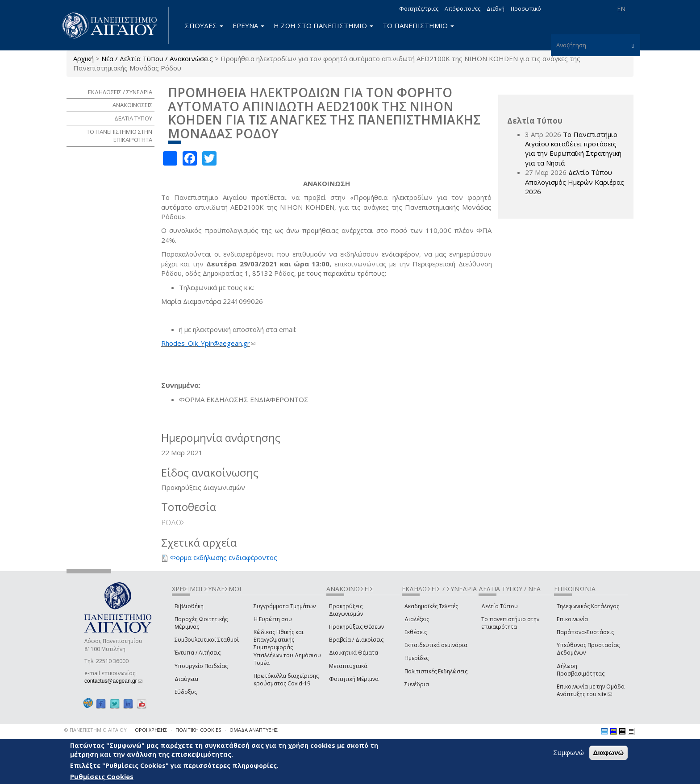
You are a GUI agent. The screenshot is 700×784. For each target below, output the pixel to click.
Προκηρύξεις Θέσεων (356, 627)
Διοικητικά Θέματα (354, 653)
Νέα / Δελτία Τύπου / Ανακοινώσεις (157, 58)
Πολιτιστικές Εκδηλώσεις (436, 671)
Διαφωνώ (609, 753)
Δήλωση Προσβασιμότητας (581, 670)
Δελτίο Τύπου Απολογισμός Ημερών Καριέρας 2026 (575, 182)
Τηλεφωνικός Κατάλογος (588, 606)
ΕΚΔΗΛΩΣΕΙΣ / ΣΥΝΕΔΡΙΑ (120, 92)
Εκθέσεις (416, 632)
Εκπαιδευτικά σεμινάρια (436, 645)
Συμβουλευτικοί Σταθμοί (207, 640)
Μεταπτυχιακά (348, 666)
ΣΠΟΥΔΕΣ (204, 25)
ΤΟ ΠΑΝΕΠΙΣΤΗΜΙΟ (418, 25)
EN (621, 9)
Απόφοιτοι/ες (462, 9)
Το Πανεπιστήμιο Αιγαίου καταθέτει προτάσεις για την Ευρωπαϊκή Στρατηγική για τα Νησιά (573, 149)
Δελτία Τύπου (500, 606)
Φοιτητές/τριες (419, 9)
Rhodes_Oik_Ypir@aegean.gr (208, 343)
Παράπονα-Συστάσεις (585, 632)
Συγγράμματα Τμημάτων (285, 606)
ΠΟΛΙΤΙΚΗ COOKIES (198, 730)
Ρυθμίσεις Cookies (102, 776)
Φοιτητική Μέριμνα (354, 679)
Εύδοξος (186, 692)
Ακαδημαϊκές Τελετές (431, 606)
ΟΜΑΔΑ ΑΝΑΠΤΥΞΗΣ (254, 730)
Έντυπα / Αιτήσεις (198, 653)
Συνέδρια (417, 684)
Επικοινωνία (572, 619)
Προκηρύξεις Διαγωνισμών (346, 610)
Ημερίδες (417, 658)
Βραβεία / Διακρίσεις (356, 640)
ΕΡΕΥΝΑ (248, 25)
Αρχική (83, 58)
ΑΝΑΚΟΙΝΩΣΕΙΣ (132, 105)
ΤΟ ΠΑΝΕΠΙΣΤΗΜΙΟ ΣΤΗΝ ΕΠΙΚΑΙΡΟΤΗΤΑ (119, 136)
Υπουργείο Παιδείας (201, 666)
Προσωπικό (526, 9)
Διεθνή (496, 9)
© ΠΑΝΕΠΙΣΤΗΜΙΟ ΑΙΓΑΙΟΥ (96, 730)
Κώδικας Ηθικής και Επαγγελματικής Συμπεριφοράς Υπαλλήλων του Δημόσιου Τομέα (287, 647)
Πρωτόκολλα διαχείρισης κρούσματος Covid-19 (286, 680)
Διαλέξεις (417, 619)
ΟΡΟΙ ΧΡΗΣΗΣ (151, 730)
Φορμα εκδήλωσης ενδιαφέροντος (224, 557)
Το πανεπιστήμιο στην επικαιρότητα (510, 623)
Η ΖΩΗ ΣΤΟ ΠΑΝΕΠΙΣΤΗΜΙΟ (323, 25)
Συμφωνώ (569, 752)
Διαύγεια (186, 679)
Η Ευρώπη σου (273, 619)
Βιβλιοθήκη (189, 606)
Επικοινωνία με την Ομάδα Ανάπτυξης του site (591, 690)
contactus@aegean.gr (113, 681)
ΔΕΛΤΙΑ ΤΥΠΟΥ (133, 118)
